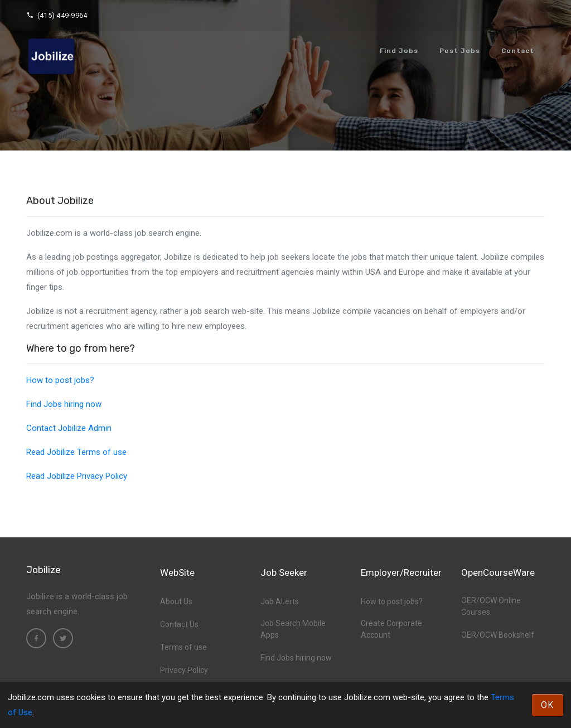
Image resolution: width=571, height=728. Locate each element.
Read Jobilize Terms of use (76, 452)
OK (548, 705)
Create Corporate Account (391, 629)
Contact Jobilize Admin (69, 428)
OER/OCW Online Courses (491, 606)
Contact (518, 51)
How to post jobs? (60, 380)
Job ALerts (280, 601)
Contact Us (179, 624)
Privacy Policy (184, 670)
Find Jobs (399, 51)
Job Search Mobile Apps (293, 629)
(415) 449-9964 (57, 15)
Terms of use (183, 647)
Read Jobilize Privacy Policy (77, 476)
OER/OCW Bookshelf (498, 635)
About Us (176, 601)
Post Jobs (460, 51)
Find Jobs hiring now (64, 404)
